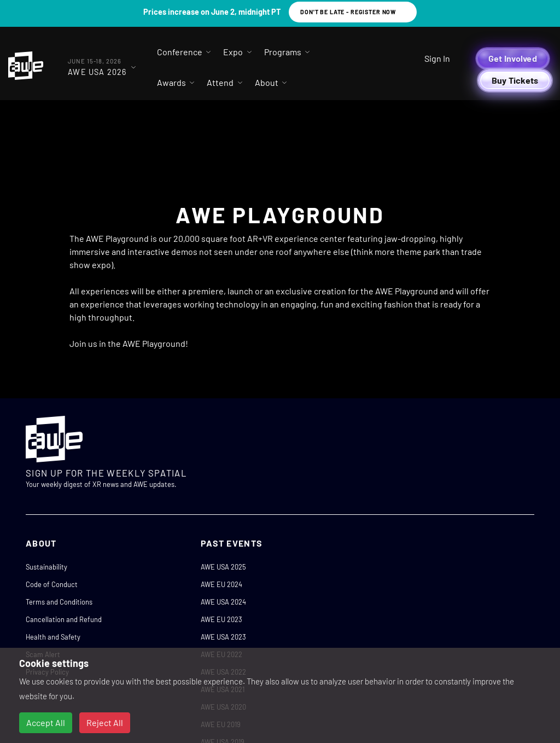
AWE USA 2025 (223, 567)
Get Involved (513, 58)
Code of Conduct (52, 584)
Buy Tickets (515, 80)
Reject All (105, 722)
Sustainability (46, 567)
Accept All (46, 722)
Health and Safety (53, 637)
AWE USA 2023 (223, 637)
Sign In (437, 58)
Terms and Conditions (59, 602)
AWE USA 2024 (223, 602)
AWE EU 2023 (221, 619)
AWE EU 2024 (221, 584)
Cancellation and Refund (64, 619)
